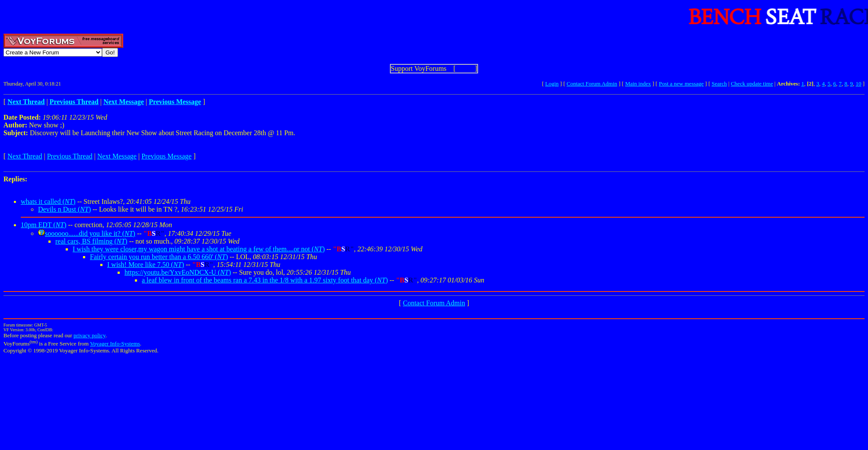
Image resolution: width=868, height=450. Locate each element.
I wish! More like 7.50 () (146, 265)
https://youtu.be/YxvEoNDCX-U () (178, 272)
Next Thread (25, 156)
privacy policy (89, 335)
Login (552, 84)
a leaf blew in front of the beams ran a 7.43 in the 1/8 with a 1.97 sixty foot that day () (265, 280)
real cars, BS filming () (91, 241)
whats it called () (48, 201)
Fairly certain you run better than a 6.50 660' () (159, 257)
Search (719, 84)
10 (858, 84)
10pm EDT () (44, 225)
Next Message (117, 156)
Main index (638, 84)
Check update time (752, 84)
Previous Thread (70, 156)
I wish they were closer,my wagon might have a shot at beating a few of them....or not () (199, 249)
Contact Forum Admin (592, 84)
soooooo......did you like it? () (90, 233)
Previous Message (166, 156)
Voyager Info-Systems (115, 344)
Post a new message (681, 84)
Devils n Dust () (64, 209)
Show (465, 68)
